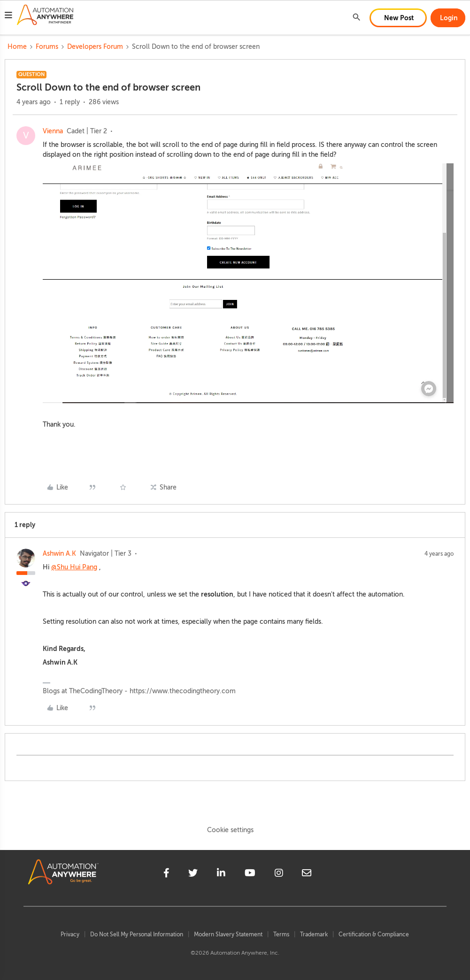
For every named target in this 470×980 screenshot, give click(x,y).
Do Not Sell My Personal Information (137, 934)
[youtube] (250, 874)
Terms (281, 934)
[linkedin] (221, 874)
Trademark (314, 934)
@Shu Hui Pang (74, 567)
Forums (47, 47)
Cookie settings (230, 830)
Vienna (53, 131)
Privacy (70, 934)
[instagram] (279, 874)
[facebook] (166, 874)
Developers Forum (95, 47)
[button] (8, 16)
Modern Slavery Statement (228, 934)
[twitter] (193, 874)
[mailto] (307, 874)
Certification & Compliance (374, 934)
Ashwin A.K (59, 554)
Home (17, 47)
